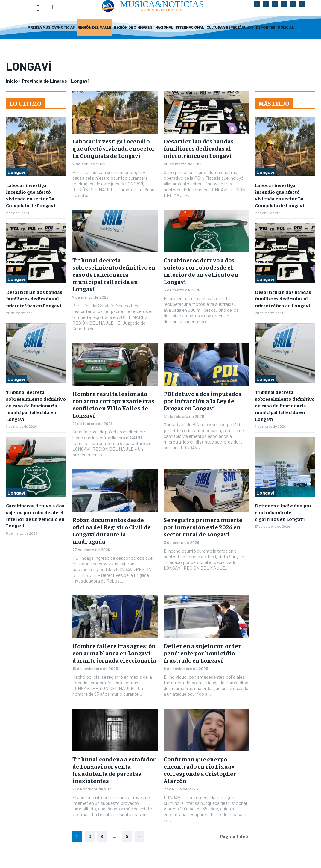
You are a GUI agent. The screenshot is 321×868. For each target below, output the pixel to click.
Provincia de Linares (44, 81)
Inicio (12, 81)
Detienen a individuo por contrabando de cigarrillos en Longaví (283, 512)
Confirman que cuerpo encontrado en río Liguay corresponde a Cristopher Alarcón (200, 770)
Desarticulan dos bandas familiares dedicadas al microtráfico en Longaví (34, 298)
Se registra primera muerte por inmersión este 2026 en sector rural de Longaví (203, 527)
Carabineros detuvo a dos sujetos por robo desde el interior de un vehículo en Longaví (201, 271)
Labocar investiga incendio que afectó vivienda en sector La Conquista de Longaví (114, 148)
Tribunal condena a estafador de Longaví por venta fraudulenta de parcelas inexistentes (114, 770)
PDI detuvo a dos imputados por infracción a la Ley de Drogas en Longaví (203, 401)
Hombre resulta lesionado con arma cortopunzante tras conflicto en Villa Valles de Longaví (113, 404)
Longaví (16, 172)
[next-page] (140, 837)
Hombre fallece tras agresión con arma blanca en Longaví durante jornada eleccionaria (114, 653)
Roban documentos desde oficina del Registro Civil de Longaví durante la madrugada (112, 530)
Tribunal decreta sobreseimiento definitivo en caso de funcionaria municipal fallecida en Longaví (36, 405)
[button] (53, 7)
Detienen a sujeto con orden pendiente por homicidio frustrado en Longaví (203, 653)
